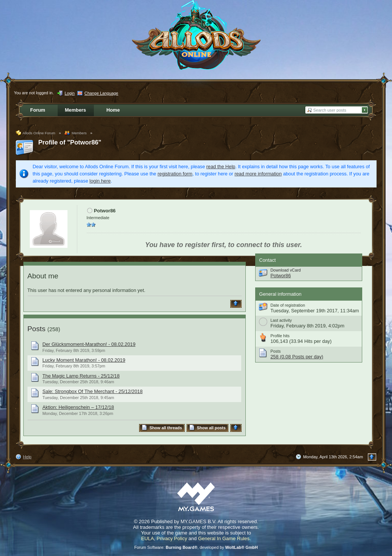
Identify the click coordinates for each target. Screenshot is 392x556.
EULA (147, 538)
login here (100, 181)
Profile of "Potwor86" (70, 142)
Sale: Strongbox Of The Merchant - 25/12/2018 (93, 391)
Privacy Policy (172, 538)
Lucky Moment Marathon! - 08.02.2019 (84, 360)
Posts (37, 329)
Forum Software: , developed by (196, 547)
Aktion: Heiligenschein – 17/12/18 (78, 407)
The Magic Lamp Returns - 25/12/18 (81, 376)
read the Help (221, 167)
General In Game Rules (224, 538)
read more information (258, 174)
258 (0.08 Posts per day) (297, 357)
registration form (175, 174)
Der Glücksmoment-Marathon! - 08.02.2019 (89, 344)
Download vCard (286, 270)
